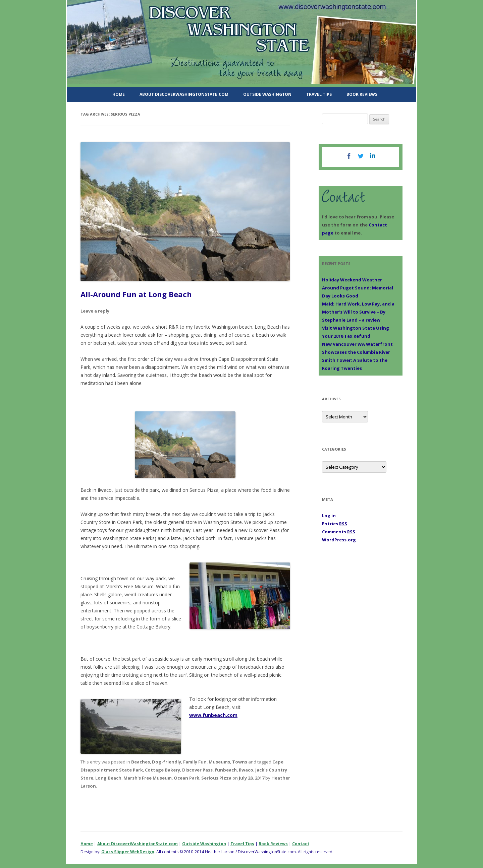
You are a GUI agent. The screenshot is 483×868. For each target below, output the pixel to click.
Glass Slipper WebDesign (128, 852)
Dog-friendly (167, 762)
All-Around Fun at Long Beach (136, 294)
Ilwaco (246, 770)
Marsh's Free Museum (148, 778)
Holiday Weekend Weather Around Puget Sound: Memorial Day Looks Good (358, 288)
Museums (219, 762)
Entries (335, 524)
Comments (339, 532)
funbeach (226, 770)
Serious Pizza (216, 778)
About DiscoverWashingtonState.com (184, 94)
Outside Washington (267, 94)
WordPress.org (339, 540)
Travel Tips (319, 94)
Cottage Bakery (163, 770)
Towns (240, 762)
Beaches (141, 762)
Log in (329, 516)
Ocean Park (186, 778)
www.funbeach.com (213, 715)
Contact (301, 844)
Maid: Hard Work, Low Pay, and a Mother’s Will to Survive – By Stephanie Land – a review (358, 312)
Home (119, 94)
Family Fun (195, 762)
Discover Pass (197, 770)
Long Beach (108, 778)
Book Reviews (362, 94)
